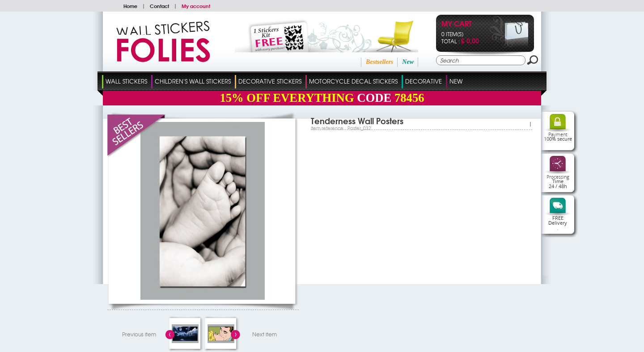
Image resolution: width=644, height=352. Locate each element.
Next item (265, 334)
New (408, 62)
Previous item (139, 334)
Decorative (424, 81)
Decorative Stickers (270, 81)
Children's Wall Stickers (193, 81)
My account (196, 6)
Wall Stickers (126, 81)
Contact (159, 6)
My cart (457, 24)
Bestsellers (379, 62)
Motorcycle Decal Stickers (353, 81)
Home (130, 6)
